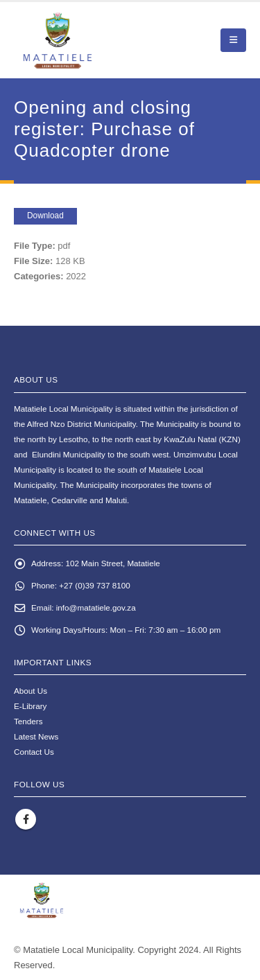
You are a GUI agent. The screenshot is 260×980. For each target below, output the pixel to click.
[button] (233, 40)
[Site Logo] (90, 40)
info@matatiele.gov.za (96, 607)
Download (45, 216)
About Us (31, 691)
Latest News (36, 736)
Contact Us (34, 752)
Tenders (28, 721)
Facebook (26, 819)
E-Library (30, 706)
